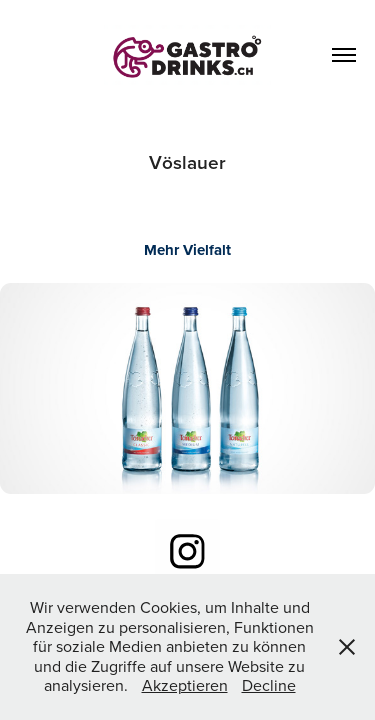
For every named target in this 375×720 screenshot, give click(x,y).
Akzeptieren (185, 685)
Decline (269, 685)
